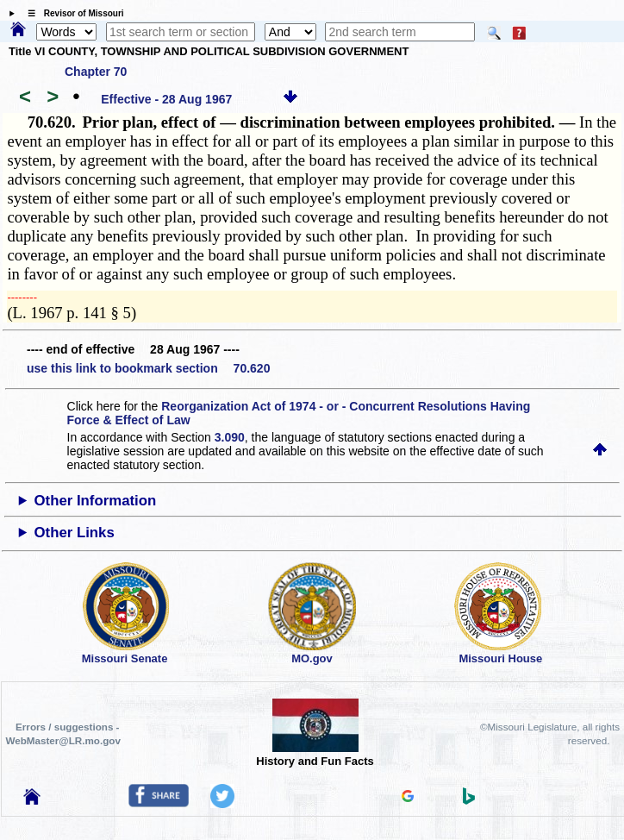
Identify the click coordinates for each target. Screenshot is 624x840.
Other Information (96, 501)
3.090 (230, 437)
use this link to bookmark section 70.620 (148, 368)
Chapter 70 (96, 72)
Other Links (75, 533)
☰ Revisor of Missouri (72, 13)
